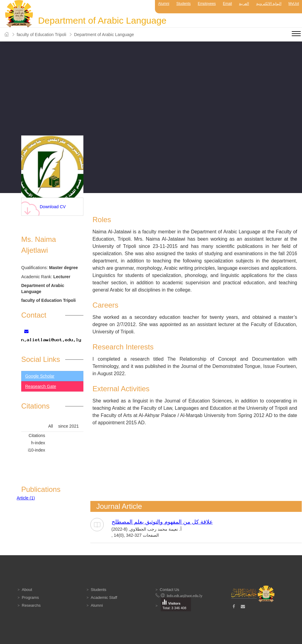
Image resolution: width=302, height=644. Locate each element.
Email (227, 4)
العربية (244, 4)
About (27, 590)
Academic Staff (104, 597)
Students (184, 4)
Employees (207, 4)
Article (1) (26, 498)
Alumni (164, 4)
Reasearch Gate (41, 386)
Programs (30, 597)
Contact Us (169, 590)
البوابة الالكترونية (269, 4)
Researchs (31, 605)
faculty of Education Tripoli (41, 35)
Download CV (44, 208)
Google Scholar (40, 376)
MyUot (294, 4)
